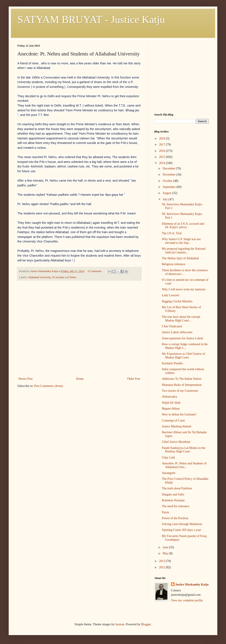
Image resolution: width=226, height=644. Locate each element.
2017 (163, 145)
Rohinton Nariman (173, 500)
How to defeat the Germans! (179, 414)
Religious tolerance (174, 264)
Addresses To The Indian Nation (182, 379)
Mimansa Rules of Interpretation (182, 385)
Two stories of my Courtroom (180, 391)
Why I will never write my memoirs (184, 289)
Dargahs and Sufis (173, 494)
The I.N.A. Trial (172, 233)
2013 (163, 561)
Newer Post (26, 379)
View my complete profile (187, 600)
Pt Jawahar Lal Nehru (64, 277)
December (169, 168)
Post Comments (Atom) (49, 386)
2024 (163, 138)
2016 (163, 151)
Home (80, 379)
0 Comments (95, 271)
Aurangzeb (169, 473)
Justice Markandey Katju (192, 585)
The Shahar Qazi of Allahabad (180, 258)
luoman (120, 624)
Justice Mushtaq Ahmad (177, 426)
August (167, 193)
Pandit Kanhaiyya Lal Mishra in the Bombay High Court (184, 450)
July (165, 199)
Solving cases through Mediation (182, 524)
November (169, 175)
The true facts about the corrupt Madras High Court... (181, 319)
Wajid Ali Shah (171, 403)
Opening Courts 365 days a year (181, 530)
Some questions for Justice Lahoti (183, 338)
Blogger (146, 624)
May (166, 553)
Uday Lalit (168, 457)
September (169, 187)
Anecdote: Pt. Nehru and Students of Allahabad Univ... (184, 465)
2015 (163, 157)
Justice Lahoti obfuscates (177, 332)
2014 (163, 163)
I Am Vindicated (172, 326)
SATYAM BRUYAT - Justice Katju (91, 19)
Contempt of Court (173, 421)
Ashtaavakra (169, 397)
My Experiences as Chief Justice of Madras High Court (183, 356)
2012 (163, 567)
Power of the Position (175, 518)
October (168, 181)
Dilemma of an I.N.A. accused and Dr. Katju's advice (183, 226)
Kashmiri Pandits (172, 363)
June (166, 547)
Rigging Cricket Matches (177, 301)
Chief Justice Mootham (176, 442)
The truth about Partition (177, 488)
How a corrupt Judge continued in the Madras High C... (185, 346)
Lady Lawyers (171, 295)
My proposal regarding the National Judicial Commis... (184, 251)
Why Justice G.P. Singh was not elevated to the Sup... (181, 241)
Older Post (134, 379)
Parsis (165, 512)
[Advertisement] (79, 343)
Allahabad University (39, 277)
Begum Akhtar (171, 409)
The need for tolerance (176, 506)
